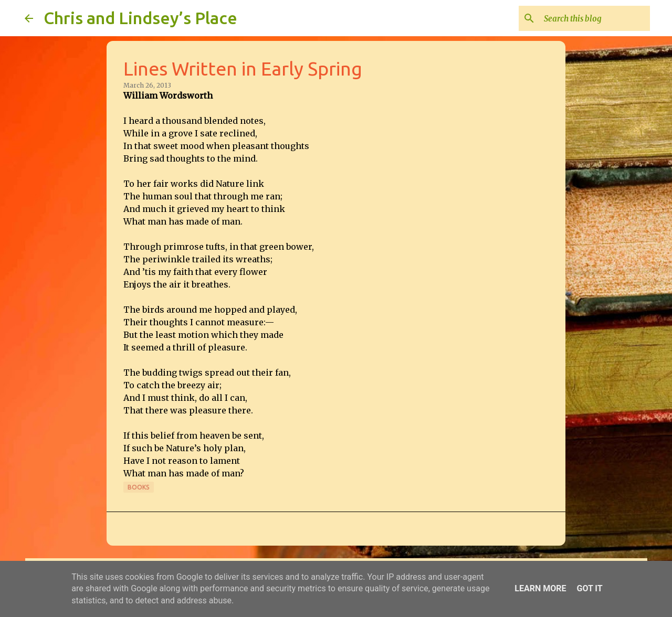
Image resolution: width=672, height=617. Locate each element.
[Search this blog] (595, 18)
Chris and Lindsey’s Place (140, 18)
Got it (589, 588)
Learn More (540, 588)
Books (139, 487)
